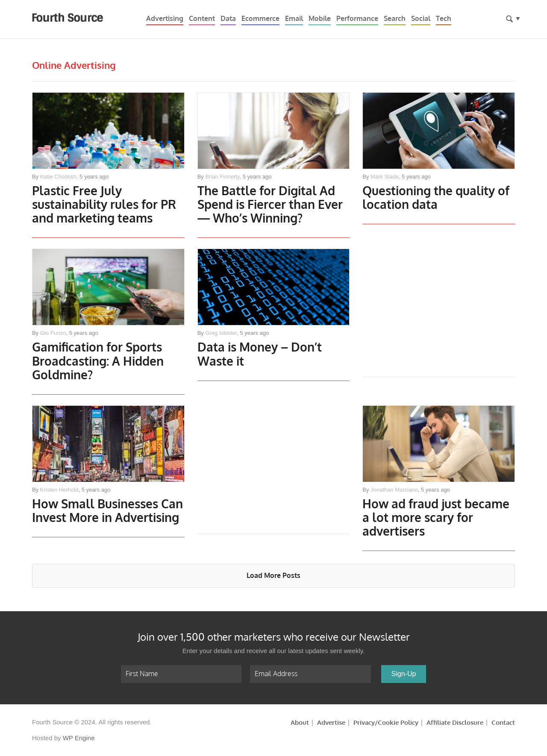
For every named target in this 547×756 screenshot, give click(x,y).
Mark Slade (385, 177)
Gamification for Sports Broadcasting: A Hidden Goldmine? (98, 362)
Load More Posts (273, 576)
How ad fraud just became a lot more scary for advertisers (436, 518)
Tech (444, 19)
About (300, 723)
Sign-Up (404, 674)
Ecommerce (260, 19)
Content (202, 19)
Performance (357, 19)
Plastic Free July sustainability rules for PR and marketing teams (104, 205)
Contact (503, 723)
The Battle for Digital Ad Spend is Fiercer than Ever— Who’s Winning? (270, 205)
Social (421, 19)
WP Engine (79, 738)
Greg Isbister (221, 333)
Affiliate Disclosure (455, 723)
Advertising (165, 19)
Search (395, 19)
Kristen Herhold (59, 490)
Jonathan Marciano (394, 490)
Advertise (331, 723)
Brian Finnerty (222, 177)
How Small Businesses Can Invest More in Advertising (107, 511)
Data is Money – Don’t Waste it (260, 355)
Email (294, 19)
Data (228, 19)
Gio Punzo (53, 333)
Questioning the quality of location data (436, 198)
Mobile (320, 19)
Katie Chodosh (58, 177)
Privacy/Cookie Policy (386, 723)
